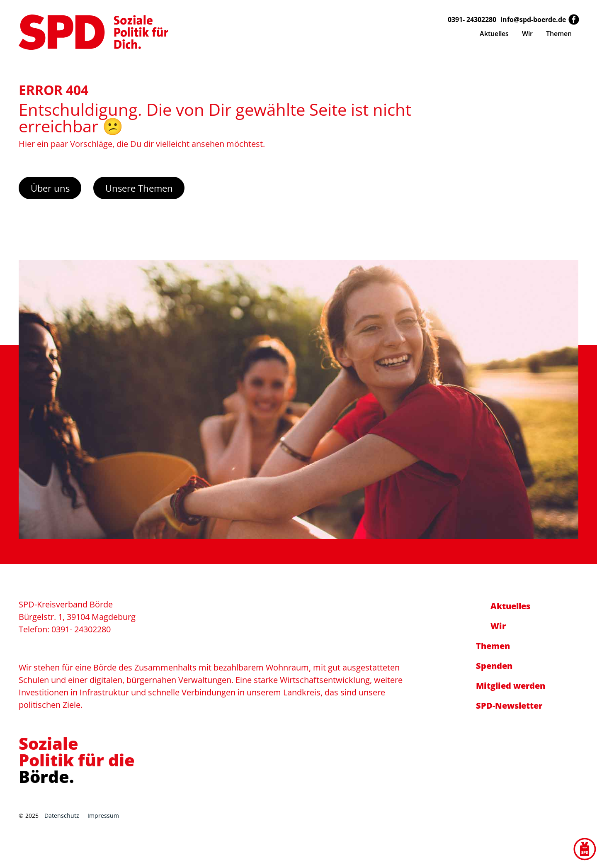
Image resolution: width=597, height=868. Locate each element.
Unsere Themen (139, 188)
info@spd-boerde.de (533, 20)
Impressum (103, 816)
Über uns (50, 188)
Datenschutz (62, 816)
